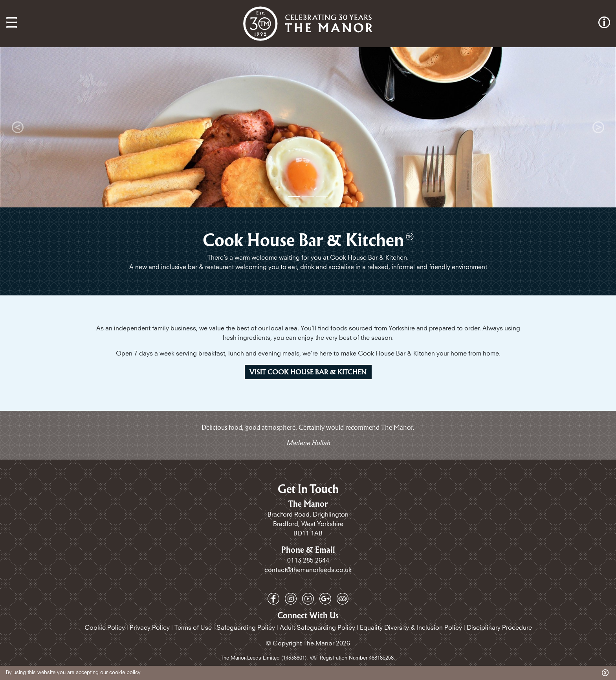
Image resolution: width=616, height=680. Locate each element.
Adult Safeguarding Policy (317, 628)
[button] (18, 127)
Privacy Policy (150, 628)
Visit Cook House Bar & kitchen (308, 372)
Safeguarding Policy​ (246, 628)
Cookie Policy (105, 628)
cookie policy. (126, 673)
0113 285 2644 (308, 561)
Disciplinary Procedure (499, 628)
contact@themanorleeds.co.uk (308, 570)
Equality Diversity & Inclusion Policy (411, 628)
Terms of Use (193, 628)
